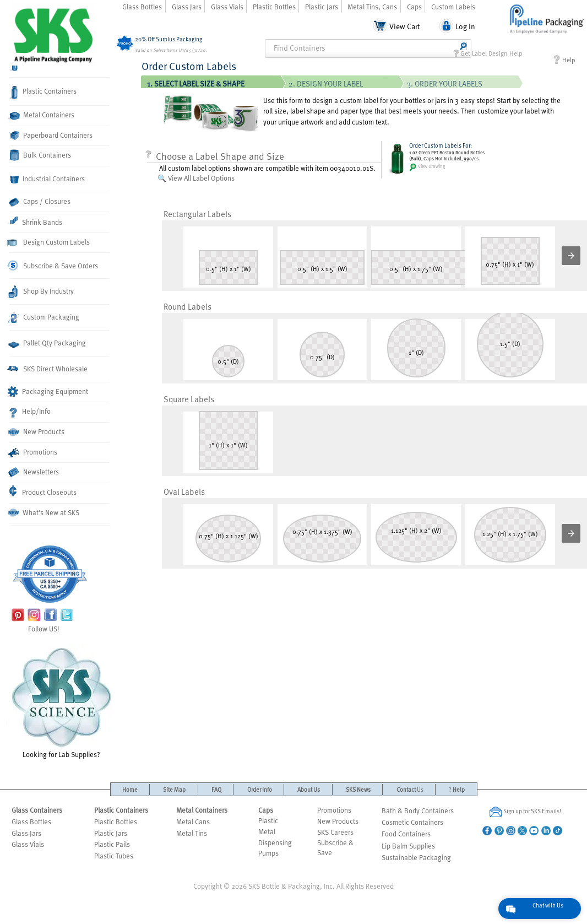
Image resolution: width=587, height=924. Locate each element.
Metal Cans (193, 822)
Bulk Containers (40, 155)
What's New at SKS (44, 512)
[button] (571, 256)
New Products (37, 432)
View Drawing (427, 167)
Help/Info (30, 412)
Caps (414, 7)
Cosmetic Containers (412, 822)
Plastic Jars (322, 7)
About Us (309, 789)
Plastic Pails (112, 844)
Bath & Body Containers (418, 810)
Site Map (174, 789)
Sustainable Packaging (416, 857)
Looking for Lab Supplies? (62, 701)
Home (130, 789)
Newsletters (34, 472)
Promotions (33, 453)
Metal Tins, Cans (372, 7)
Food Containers (406, 834)
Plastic (268, 820)
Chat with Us (548, 905)
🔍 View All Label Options (196, 178)
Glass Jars (187, 7)
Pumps (268, 853)
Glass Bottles (142, 7)
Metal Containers (42, 115)
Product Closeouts (43, 491)
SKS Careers (335, 832)
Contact (410, 789)
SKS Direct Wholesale (48, 369)
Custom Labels (453, 7)
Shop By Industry (42, 292)
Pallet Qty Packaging (48, 343)
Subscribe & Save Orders (54, 266)
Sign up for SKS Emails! (525, 812)
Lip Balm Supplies (408, 846)
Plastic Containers (43, 93)
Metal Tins (192, 833)
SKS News (358, 789)
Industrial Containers (47, 179)
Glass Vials (227, 7)
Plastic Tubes (114, 856)
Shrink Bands (36, 221)
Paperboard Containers (51, 135)
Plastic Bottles (274, 7)
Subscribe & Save (335, 847)
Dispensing (275, 842)
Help (564, 60)
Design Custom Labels (50, 242)
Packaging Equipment (49, 392)
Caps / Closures (40, 201)
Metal (267, 831)
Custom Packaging (44, 317)
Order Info (260, 789)
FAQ (216, 789)
